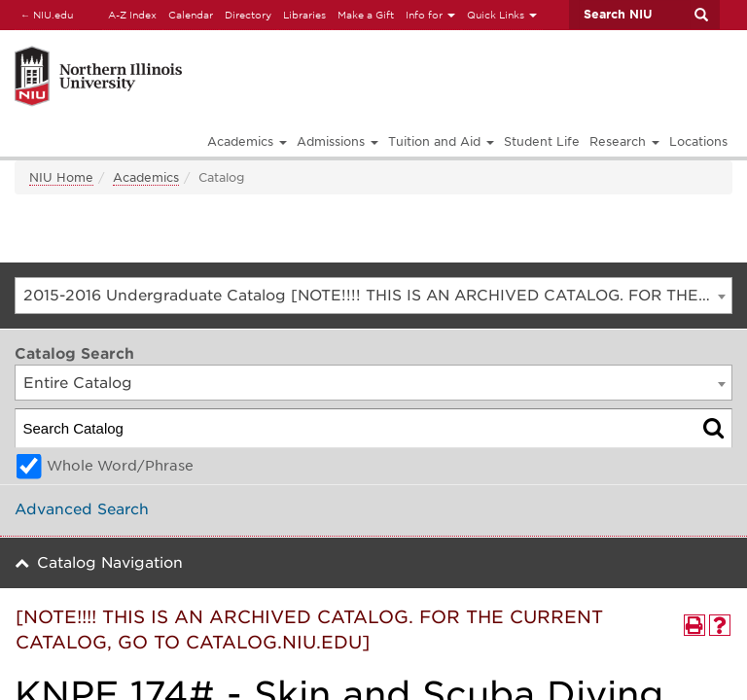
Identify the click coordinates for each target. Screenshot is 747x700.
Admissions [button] (338, 141)
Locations (698, 141)
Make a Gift (366, 15)
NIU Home (61, 177)
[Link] (216, 49)
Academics (146, 177)
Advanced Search (82, 509)
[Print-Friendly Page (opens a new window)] (694, 625)
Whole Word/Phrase (120, 466)
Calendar (191, 15)
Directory (248, 15)
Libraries (304, 15)
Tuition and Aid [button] (441, 141)
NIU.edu (44, 14)
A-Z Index (132, 15)
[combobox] (373, 296)
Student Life (542, 141)
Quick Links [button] (502, 15)
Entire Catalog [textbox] (78, 383)
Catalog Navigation (110, 563)
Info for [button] (430, 15)
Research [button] (624, 141)
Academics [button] (247, 141)
